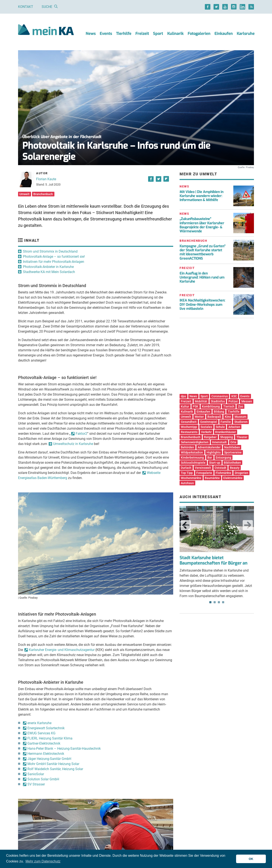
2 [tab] (215, 602)
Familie (226, 422)
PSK (195, 406)
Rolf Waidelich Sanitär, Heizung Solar (55, 769)
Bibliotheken (232, 463)
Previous (186, 525)
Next (248, 525)
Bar (210, 458)
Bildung (219, 412)
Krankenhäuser (226, 432)
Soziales (206, 427)
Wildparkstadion (192, 452)
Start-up (215, 463)
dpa (183, 396)
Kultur (185, 406)
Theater (242, 437)
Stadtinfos (218, 401)
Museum (240, 417)
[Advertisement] (217, 357)
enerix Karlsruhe (39, 723)
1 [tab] (210, 602)
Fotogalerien (199, 34)
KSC (234, 396)
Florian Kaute (46, 179)
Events (106, 34)
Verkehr (206, 432)
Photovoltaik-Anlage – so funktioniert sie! (54, 257)
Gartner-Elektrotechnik (44, 743)
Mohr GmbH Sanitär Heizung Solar (53, 764)
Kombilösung (211, 406)
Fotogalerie (204, 473)
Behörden (187, 447)
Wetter (199, 417)
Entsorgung (223, 458)
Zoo (241, 406)
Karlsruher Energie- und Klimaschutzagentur (62, 650)
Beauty (235, 468)
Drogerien (242, 473)
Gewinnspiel (209, 422)
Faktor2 (81, 434)
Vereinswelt (203, 468)
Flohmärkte (223, 473)
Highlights (214, 452)
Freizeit (142, 34)
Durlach (186, 468)
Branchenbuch (43, 194)
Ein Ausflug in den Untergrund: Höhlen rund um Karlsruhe (202, 277)
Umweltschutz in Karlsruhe (73, 444)
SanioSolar (36, 774)
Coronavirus (220, 396)
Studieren (241, 422)
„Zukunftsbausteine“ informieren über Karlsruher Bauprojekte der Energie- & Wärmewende (202, 225)
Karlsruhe (246, 34)
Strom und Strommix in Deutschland (50, 251)
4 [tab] (223, 602)
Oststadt (220, 468)
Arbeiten (234, 427)
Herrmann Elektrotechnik (46, 754)
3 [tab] (219, 602)
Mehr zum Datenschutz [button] (43, 861)
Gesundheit (189, 422)
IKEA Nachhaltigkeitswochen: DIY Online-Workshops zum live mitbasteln (202, 304)
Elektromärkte (233, 478)
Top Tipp (187, 473)
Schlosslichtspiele (193, 463)
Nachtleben (232, 447)
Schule (220, 427)
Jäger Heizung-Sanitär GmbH (49, 759)
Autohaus (187, 483)
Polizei (233, 401)
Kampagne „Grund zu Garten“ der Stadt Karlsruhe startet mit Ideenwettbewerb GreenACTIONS (203, 252)
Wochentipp (189, 427)
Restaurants (189, 432)
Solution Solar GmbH (43, 779)
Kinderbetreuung (192, 458)
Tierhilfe (124, 34)
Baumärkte (212, 478)
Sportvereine (233, 452)
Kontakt (26, 7)
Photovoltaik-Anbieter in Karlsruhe (48, 267)
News (91, 34)
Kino (228, 417)
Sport (158, 34)
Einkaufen (224, 34)
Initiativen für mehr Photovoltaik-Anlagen (54, 262)
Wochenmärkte (191, 478)
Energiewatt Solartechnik (46, 728)
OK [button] (251, 859)
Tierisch (229, 406)
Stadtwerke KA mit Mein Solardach (49, 272)
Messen (247, 401)
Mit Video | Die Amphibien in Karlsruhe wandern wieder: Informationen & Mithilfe (201, 196)
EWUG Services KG (41, 733)
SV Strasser (36, 784)
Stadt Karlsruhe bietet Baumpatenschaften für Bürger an (213, 561)
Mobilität (201, 401)
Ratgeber (210, 437)
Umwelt (24, 194)
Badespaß (214, 417)
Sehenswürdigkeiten (195, 442)
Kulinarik (175, 34)
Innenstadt (219, 442)
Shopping (227, 437)
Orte (233, 442)
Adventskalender (209, 447)
